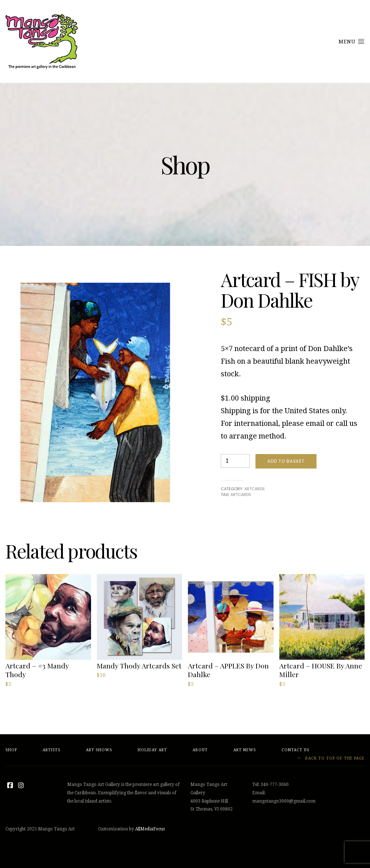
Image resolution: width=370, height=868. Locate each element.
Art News (245, 750)
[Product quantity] (235, 461)
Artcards (255, 489)
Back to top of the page (331, 758)
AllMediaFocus (150, 829)
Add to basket (286, 461)
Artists (51, 750)
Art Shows (99, 750)
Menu (352, 41)
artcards (241, 495)
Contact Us (295, 750)
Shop (11, 750)
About (200, 750)
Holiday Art (152, 750)
